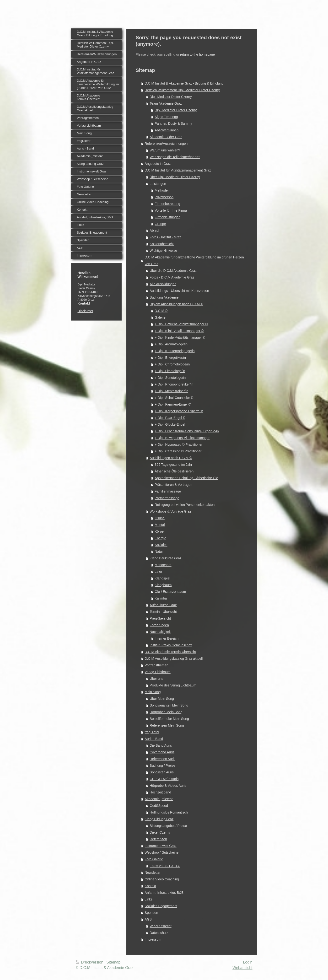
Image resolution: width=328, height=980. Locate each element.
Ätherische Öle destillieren (174, 471)
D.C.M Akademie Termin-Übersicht (170, 652)
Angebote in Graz (158, 164)
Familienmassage (168, 491)
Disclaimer (85, 311)
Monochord (163, 565)
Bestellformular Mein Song (169, 719)
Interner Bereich (167, 638)
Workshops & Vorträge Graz (171, 511)
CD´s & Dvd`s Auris (164, 779)
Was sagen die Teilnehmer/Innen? (175, 157)
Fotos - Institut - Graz (165, 237)
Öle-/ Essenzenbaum (170, 592)
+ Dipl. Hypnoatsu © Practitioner (179, 444)
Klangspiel (163, 578)
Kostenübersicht (162, 244)
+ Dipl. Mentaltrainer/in (172, 391)
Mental (160, 525)
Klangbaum (163, 585)
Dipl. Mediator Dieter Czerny (171, 97)
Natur (159, 552)
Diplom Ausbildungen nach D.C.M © (177, 304)
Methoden (162, 190)
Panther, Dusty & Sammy (173, 123)
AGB (148, 919)
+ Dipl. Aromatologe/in (171, 344)
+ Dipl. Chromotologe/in (172, 364)
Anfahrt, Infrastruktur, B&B (164, 893)
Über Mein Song (162, 699)
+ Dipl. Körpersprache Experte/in (179, 411)
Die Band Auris (161, 745)
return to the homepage (198, 54)
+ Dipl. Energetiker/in (170, 358)
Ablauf (155, 230)
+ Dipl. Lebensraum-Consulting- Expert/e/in (187, 431)
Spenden (151, 913)
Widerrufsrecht (161, 926)
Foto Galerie (154, 859)
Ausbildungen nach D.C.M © (171, 458)
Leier (159, 572)
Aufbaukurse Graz (163, 605)
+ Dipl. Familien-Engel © (173, 404)
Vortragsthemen (157, 665)
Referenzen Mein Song (167, 725)
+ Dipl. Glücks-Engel (170, 424)
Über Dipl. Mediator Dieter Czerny (175, 177)
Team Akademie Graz (166, 103)
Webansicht (242, 968)
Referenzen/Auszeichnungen (166, 144)
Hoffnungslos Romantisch (169, 812)
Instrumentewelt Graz (161, 846)
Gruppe (160, 224)
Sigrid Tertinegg (166, 117)
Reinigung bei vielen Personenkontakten (185, 505)
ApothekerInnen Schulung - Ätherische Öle (186, 478)
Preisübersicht (160, 618)
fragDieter (152, 732)
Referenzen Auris (163, 759)
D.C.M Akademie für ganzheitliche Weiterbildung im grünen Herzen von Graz (194, 261)
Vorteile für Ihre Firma (171, 210)
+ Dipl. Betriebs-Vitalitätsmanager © (181, 324)
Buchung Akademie (164, 297)
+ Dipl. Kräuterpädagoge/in (175, 351)
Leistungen (158, 184)
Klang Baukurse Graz (166, 558)
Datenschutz (159, 933)
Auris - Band (154, 739)
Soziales (161, 545)
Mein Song (153, 692)
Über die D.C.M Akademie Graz (173, 271)
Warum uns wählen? (165, 150)
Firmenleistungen (168, 217)
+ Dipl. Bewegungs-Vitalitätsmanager (182, 438)
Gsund (160, 518)
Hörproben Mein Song (166, 712)
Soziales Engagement (161, 906)
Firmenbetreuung (168, 204)
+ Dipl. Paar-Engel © (170, 418)
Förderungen (159, 625)
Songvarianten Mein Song (169, 705)
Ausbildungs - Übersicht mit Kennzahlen (179, 291)
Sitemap (113, 962)
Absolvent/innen (167, 130)
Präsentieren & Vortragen (174, 485)
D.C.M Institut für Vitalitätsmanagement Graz (178, 170)
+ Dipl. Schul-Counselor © (174, 398)
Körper (160, 531)
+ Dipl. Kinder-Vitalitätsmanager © (180, 337)
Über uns (157, 679)
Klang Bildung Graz (159, 819)
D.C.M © (161, 311)
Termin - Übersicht (163, 612)
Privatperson (164, 197)
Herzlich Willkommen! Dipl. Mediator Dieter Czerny (182, 90)
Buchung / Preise (163, 766)
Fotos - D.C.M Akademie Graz (172, 277)
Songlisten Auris (162, 772)
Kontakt (150, 886)
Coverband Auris (162, 752)
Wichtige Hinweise (163, 251)
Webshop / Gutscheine (162, 852)
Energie (161, 538)
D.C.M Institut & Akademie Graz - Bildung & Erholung (184, 83)
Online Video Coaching (162, 879)
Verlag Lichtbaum (158, 672)
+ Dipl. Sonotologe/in (170, 378)
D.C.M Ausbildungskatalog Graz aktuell (174, 659)
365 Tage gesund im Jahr (174, 465)
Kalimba (161, 598)
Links (149, 899)
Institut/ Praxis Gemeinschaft (171, 645)
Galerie (160, 317)
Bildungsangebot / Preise (168, 826)
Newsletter (153, 873)
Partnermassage (167, 498)
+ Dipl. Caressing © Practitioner (178, 451)
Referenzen (158, 839)
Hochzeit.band (161, 792)
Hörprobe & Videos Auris (168, 786)
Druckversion (90, 962)
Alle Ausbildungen (163, 284)
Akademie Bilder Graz (166, 137)
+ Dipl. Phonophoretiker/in (174, 384)
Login (248, 962)
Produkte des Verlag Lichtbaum (173, 685)
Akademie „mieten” (159, 799)
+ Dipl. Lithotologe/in (170, 371)
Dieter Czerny (160, 832)
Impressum (153, 939)
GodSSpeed (159, 806)
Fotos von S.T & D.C (165, 866)
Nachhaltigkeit (160, 632)
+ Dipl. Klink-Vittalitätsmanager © (179, 331)
